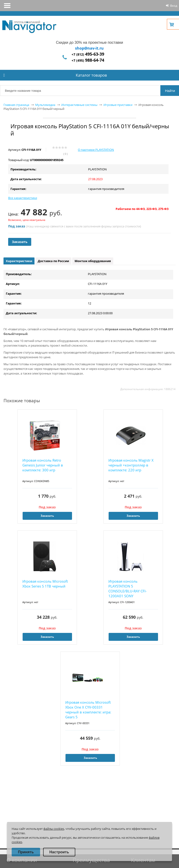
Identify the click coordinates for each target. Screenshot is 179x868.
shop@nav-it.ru (89, 48)
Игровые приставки (118, 105)
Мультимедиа (45, 105)
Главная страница (16, 105)
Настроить (59, 852)
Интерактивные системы (79, 105)
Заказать (20, 242)
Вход (174, 6)
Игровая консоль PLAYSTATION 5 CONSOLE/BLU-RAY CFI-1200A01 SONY (127, 589)
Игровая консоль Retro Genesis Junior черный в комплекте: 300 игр (43, 465)
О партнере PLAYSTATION (96, 150)
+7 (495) (88, 60)
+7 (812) (88, 54)
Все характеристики (23, 198)
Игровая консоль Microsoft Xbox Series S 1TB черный (45, 584)
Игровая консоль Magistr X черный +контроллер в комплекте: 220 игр (131, 465)
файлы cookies (54, 829)
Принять (26, 852)
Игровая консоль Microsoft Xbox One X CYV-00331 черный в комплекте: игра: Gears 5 (88, 710)
